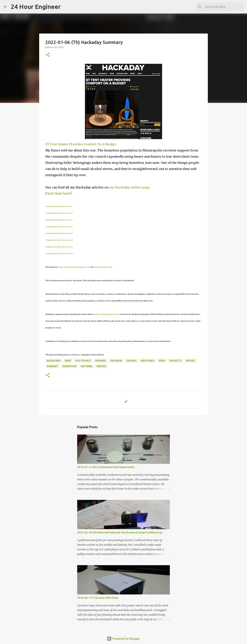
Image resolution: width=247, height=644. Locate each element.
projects (176, 361)
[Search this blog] (224, 7)
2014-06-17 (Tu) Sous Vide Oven (98, 598)
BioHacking (54, 361)
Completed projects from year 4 (59, 227)
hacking (132, 361)
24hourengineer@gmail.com (107, 314)
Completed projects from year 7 (59, 247)
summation (69, 366)
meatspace (148, 361)
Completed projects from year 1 (59, 206)
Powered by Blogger (123, 639)
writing (101, 366)
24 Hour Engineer (36, 7)
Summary (52, 366)
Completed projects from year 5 (59, 233)
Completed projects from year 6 (59, 240)
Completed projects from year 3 (59, 220)
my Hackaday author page (129, 187)
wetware (86, 366)
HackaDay (116, 361)
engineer (101, 361)
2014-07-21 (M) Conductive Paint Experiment (106, 467)
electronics (83, 361)
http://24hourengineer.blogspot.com (74, 267)
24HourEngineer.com (103, 267)
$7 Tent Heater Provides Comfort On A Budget (81, 144)
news (162, 361)
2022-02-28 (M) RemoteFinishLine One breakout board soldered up (120, 532)
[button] (48, 55)
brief (68, 361)
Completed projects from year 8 (59, 253)
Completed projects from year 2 (59, 213)
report (191, 361)
